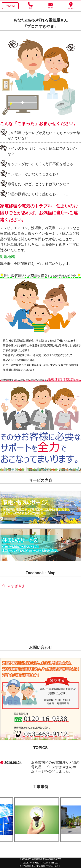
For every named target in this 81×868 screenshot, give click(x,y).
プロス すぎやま (13, 586)
